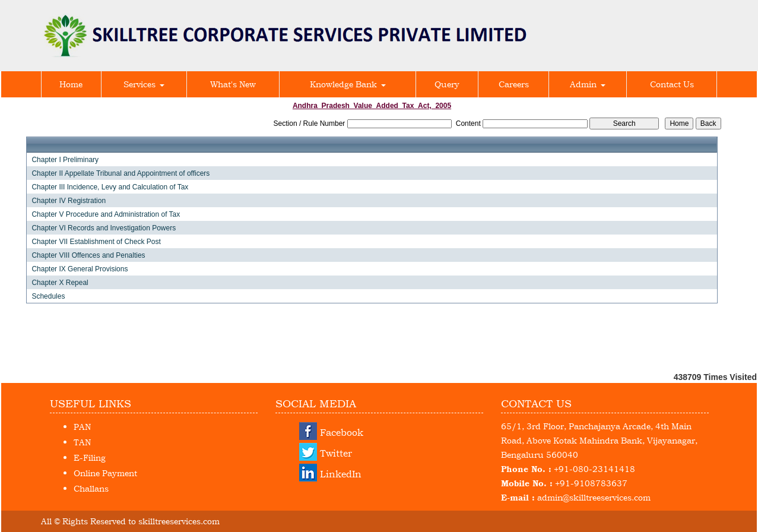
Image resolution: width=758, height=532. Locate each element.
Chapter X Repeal (60, 283)
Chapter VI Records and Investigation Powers (104, 228)
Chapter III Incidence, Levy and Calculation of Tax (110, 187)
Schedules (48, 296)
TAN (82, 442)
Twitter (336, 453)
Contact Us (672, 84)
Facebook (342, 432)
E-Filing (90, 457)
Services (144, 84)
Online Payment (105, 473)
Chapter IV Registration (69, 201)
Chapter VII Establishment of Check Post (96, 242)
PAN (82, 427)
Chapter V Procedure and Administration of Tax (106, 214)
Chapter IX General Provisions (80, 269)
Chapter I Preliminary (65, 160)
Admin (588, 84)
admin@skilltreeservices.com (594, 497)
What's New (233, 84)
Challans (91, 488)
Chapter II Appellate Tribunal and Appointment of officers (120, 173)
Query (447, 84)
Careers (514, 84)
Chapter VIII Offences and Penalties (88, 255)
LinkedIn (341, 474)
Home (71, 84)
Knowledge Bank (348, 84)
